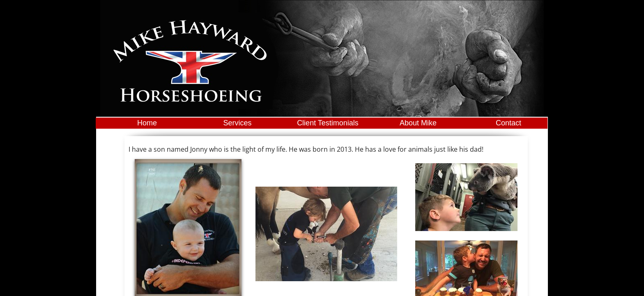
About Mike (418, 123)
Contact (508, 123)
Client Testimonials (328, 123)
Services (237, 123)
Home (147, 123)
